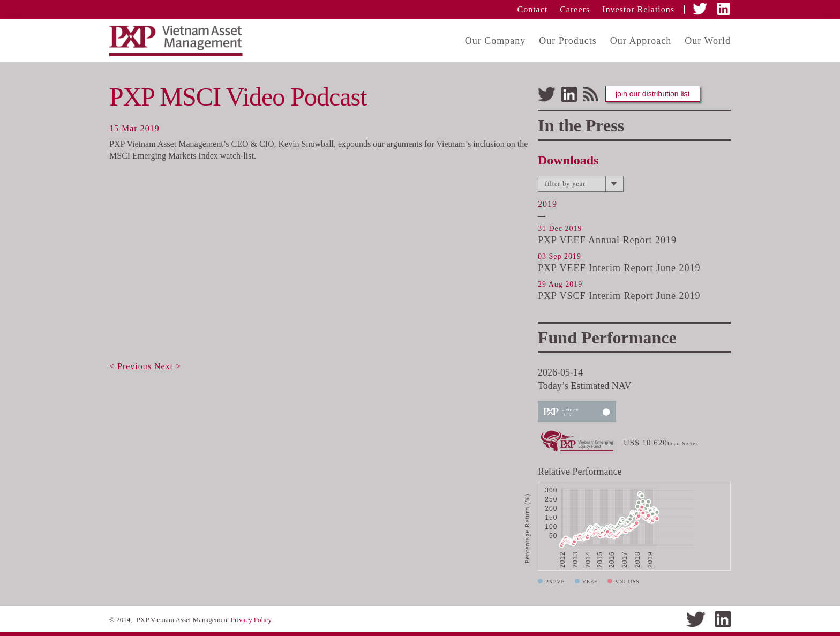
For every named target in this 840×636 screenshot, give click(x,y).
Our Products (568, 41)
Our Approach (641, 41)
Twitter (701, 9)
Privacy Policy (251, 620)
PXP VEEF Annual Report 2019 (607, 240)
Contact (533, 9)
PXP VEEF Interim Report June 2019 (619, 268)
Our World (708, 41)
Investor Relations (638, 9)
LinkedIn (724, 9)
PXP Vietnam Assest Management (183, 41)
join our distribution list (653, 94)
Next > (168, 366)
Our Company (496, 41)
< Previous (130, 366)
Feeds (591, 94)
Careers (575, 9)
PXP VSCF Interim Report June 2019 (619, 296)
